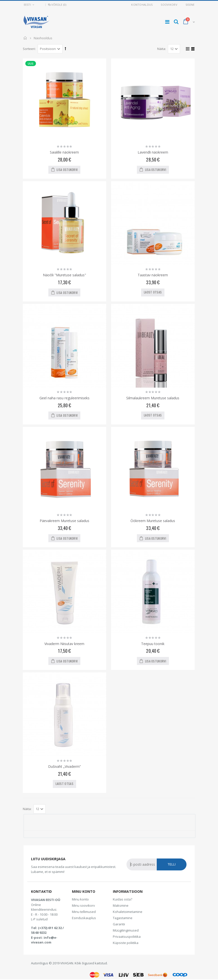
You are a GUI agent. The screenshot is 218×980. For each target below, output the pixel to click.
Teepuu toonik (153, 644)
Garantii (119, 924)
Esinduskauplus (84, 918)
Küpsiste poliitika (126, 943)
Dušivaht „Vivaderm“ (64, 766)
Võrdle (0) (57, 5)
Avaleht (25, 38)
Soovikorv (169, 5)
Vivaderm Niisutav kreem (64, 644)
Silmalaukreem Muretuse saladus (153, 398)
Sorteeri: (29, 49)
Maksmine (121, 905)
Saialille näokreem (64, 152)
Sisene (190, 5)
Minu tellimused (84, 912)
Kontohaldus (142, 5)
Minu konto (80, 899)
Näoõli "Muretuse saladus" (64, 275)
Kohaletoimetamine (128, 912)
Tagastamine (123, 918)
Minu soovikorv (83, 905)
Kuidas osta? (123, 899)
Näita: (162, 49)
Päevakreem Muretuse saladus (64, 521)
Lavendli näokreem (153, 152)
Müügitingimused (126, 930)
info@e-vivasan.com (44, 940)
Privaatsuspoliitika (127, 937)
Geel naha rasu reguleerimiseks (64, 398)
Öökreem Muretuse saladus (153, 521)
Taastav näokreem (153, 275)
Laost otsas (153, 292)
